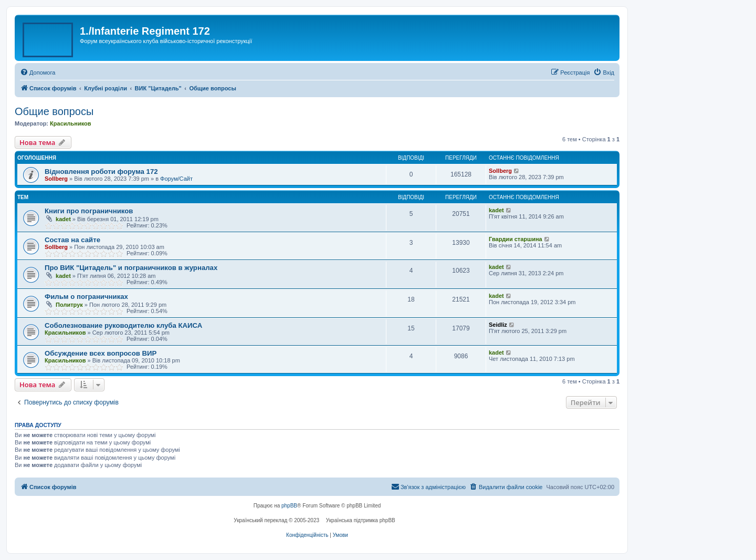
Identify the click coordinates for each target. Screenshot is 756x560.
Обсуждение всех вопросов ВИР (101, 353)
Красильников (70, 123)
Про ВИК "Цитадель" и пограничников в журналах (131, 268)
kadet (63, 219)
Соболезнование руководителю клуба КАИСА (123, 325)
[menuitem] (38, 72)
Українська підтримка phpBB (361, 520)
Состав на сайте (72, 240)
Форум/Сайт (176, 179)
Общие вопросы (54, 111)
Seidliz (498, 325)
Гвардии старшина (516, 239)
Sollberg (56, 179)
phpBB (289, 506)
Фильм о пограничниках (86, 297)
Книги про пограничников (89, 211)
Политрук (69, 305)
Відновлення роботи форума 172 (101, 172)
